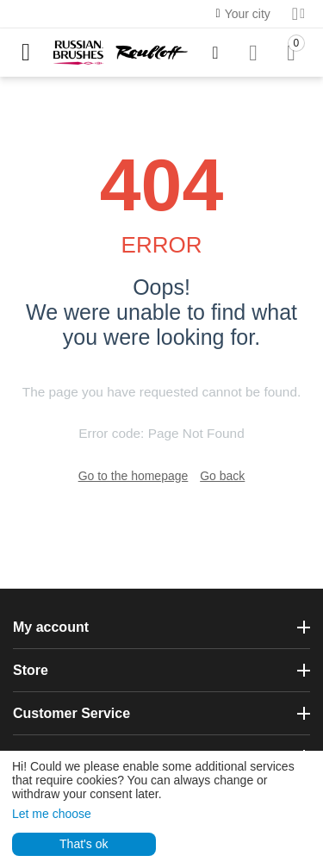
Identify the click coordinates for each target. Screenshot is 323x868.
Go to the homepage (134, 476)
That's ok (84, 844)
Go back (222, 476)
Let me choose (52, 814)
